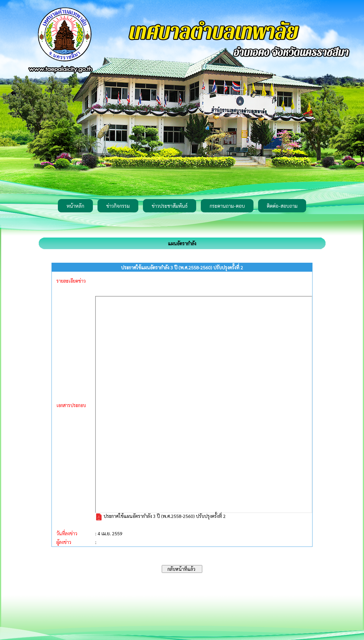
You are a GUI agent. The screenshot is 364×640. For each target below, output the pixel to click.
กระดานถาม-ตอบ (227, 206)
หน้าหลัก (75, 206)
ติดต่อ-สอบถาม (282, 206)
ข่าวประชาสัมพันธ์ (170, 206)
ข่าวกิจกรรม (118, 206)
